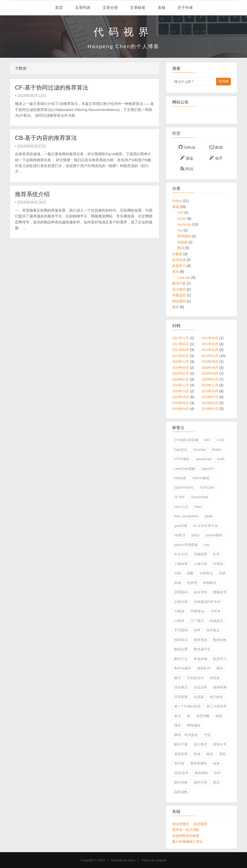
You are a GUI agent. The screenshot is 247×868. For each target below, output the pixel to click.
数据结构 (220, 640)
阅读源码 (201, 773)
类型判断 (203, 716)
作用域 (218, 564)
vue (207, 545)
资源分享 (220, 744)
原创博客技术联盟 (186, 836)
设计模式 (200, 744)
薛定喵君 (200, 824)
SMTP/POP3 (184, 488)
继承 (178, 725)
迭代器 (179, 763)
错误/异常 (181, 773)
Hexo (132, 860)
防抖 (217, 773)
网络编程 (194, 725)
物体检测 (220, 687)
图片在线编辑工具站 (187, 842)
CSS (221, 440)
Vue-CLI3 (181, 507)
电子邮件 (216, 697)
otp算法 (180, 535)
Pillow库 (180, 478)
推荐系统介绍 (32, 194)
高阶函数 (181, 792)
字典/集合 (198, 611)
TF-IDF (179, 497)
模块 (220, 668)
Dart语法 (181, 450)
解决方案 (181, 744)
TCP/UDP (207, 488)
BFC (208, 440)
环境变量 (181, 697)
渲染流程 (200, 687)
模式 (178, 678)
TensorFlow (199, 497)
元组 (178, 573)
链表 (216, 763)
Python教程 (201, 478)
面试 (216, 782)
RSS (187, 169)
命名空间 (200, 592)
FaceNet (200, 450)
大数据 (179, 611)
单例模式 (210, 583)
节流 (207, 735)
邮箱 (216, 147)
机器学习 (220, 659)
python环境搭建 (186, 545)
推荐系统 (200, 640)
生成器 (199, 697)
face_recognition (187, 516)
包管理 (192, 583)
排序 (197, 630)
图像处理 (220, 592)
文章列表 (82, 8)
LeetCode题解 (185, 469)
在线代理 (181, 602)
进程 (222, 754)
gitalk (209, 516)
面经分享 (200, 782)
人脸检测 (181, 564)
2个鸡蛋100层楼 (186, 440)
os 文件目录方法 (205, 526)
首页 (58, 8)
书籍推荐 (200, 554)
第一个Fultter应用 (187, 706)
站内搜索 (224, 82)
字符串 (216, 611)
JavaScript (203, 459)
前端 (178, 583)
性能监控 (216, 621)
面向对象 (181, 782)
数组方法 (181, 659)
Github (187, 147)
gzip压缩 (181, 526)
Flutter (217, 450)
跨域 (197, 754)
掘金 (187, 158)
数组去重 (181, 649)
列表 (222, 573)
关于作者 (185, 8)
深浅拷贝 (181, 687)
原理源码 (181, 592)
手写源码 (181, 630)
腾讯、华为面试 (186, 735)
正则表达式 (195, 678)
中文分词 (181, 554)
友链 (161, 8)
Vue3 (198, 507)
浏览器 (215, 678)
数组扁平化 (202, 649)
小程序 (179, 621)
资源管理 (181, 754)
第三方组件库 (217, 706)
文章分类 (110, 8)
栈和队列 (204, 668)
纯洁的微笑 (181, 824)
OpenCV (208, 469)
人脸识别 (200, 564)
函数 (190, 573)
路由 (210, 754)
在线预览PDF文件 (207, 602)
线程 (219, 716)
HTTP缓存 (182, 459)
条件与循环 (183, 668)
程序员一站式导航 (186, 830)
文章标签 (137, 8)
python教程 (214, 535)
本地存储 (200, 659)
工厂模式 (197, 621)
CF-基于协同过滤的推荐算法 (52, 87)
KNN (221, 459)
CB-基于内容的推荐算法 (46, 138)
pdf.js (196, 535)
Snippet (161, 860)
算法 (178, 716)
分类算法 (206, 573)
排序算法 (213, 630)
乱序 (216, 554)
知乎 (216, 158)
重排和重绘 (199, 763)
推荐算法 (181, 640)
